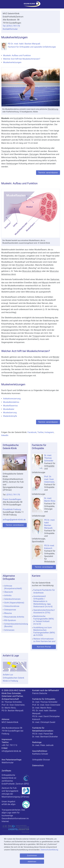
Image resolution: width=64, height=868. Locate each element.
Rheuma (8, 613)
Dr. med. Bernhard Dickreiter (45, 737)
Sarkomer (55, 279)
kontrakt (18, 118)
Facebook (32, 432)
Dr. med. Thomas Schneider (49, 458)
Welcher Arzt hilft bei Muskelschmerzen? (22, 59)
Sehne (4, 265)
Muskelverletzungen (12, 62)
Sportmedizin (39, 363)
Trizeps (36, 336)
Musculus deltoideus (32, 271)
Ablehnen (32, 862)
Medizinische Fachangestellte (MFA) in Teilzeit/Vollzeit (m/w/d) (44, 620)
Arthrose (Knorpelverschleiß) (13, 587)
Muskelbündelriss (11, 402)
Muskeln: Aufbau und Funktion (17, 55)
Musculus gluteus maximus (30, 137)
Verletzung (11, 164)
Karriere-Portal (44, 647)
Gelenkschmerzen (12, 599)
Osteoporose (10, 610)
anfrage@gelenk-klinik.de (14, 520)
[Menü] (3, 5)
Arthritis (8, 595)
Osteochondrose (12, 606)
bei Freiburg (13, 731)
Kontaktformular (10, 29)
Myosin (45, 283)
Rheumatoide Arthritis (14, 617)
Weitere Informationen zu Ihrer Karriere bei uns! (44, 640)
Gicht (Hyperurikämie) (14, 603)
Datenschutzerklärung (49, 850)
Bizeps (4, 336)
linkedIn (5, 435)
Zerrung (33, 154)
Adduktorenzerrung (12, 399)
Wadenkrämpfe (10, 416)
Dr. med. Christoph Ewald (44, 722)
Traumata (6, 151)
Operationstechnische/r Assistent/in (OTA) (44, 611)
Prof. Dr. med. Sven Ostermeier (49, 479)
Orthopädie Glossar (41, 760)
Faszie (21, 256)
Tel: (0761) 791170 (11, 26)
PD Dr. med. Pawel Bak (43, 734)
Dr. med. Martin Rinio (42, 708)
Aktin (35, 283)
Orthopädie (23, 363)
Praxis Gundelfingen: (12, 499)
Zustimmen (32, 856)
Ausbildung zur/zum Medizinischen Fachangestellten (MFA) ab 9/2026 (44, 631)
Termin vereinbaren (48, 173)
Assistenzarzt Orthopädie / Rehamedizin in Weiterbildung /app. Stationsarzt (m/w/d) (43, 601)
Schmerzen (9, 630)
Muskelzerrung (10, 412)
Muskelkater (9, 409)
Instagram (49, 432)
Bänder (56, 357)
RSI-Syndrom (10, 620)
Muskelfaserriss (10, 406)
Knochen (20, 265)
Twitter (40, 432)
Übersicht (8, 592)
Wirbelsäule (50, 561)
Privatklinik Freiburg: (12, 509)
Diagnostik (18, 372)
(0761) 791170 (13, 495)
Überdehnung (53, 109)
